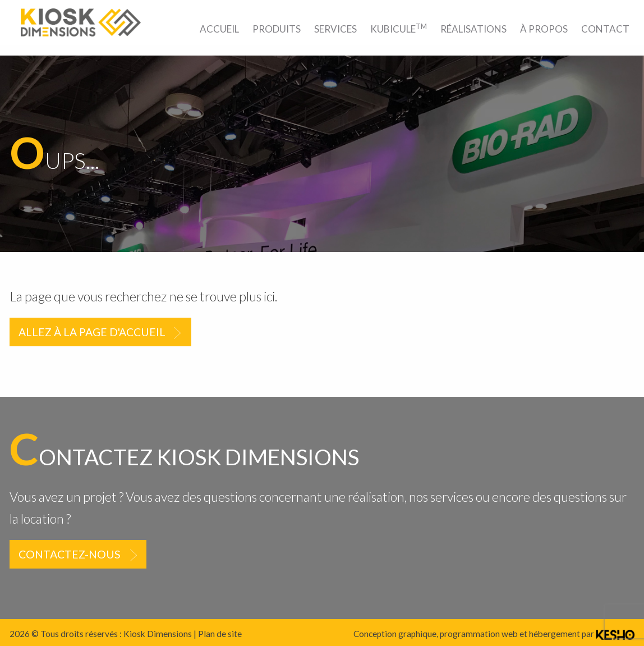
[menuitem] (219, 29)
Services (335, 29)
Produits (277, 29)
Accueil (219, 29)
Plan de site (220, 634)
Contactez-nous (70, 554)
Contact (605, 29)
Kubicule (399, 28)
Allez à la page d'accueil (92, 332)
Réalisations (473, 29)
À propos (544, 29)
